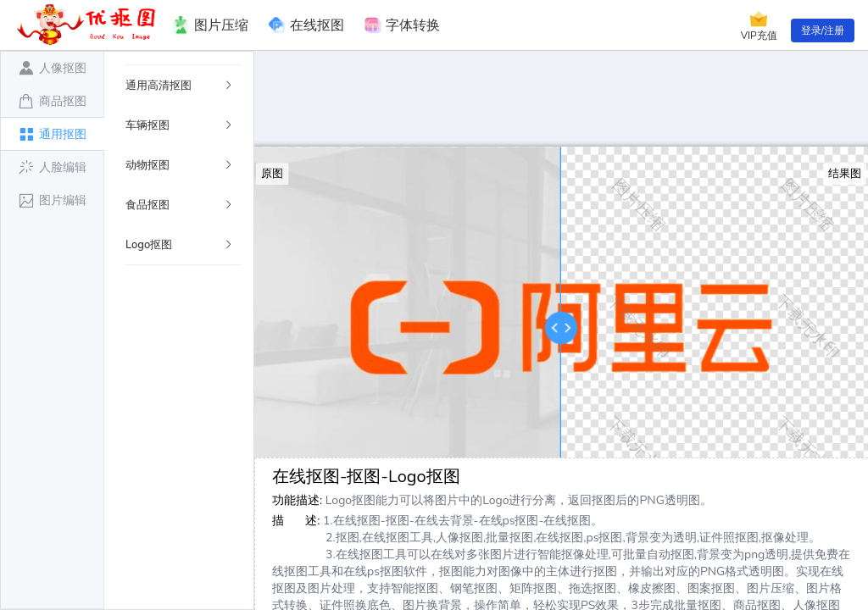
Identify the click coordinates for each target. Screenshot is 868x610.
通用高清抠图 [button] (180, 86)
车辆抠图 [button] (180, 125)
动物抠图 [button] (180, 165)
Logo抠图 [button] (180, 245)
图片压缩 (210, 25)
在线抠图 (306, 25)
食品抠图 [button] (180, 205)
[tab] (52, 68)
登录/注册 (823, 30)
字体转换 (402, 25)
